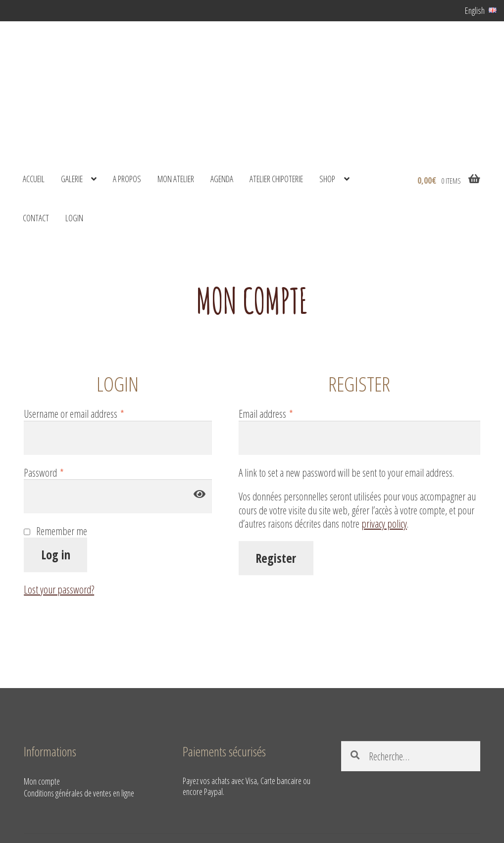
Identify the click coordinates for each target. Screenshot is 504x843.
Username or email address (74, 414)
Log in (56, 555)
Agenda (222, 179)
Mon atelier (176, 179)
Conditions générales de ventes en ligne (79, 793)
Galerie (72, 179)
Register (276, 558)
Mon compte (42, 781)
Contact (36, 218)
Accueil (34, 179)
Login (74, 218)
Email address (266, 414)
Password (44, 473)
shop (327, 179)
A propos (127, 179)
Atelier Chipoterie (276, 179)
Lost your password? (59, 589)
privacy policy (384, 523)
